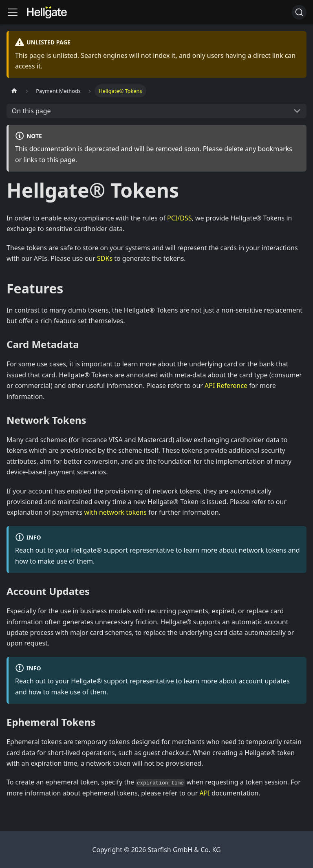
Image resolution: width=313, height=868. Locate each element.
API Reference (226, 386)
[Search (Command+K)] (299, 12)
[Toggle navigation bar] (13, 12)
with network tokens (115, 512)
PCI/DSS (179, 218)
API (205, 793)
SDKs (105, 258)
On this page (31, 111)
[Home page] (14, 91)
